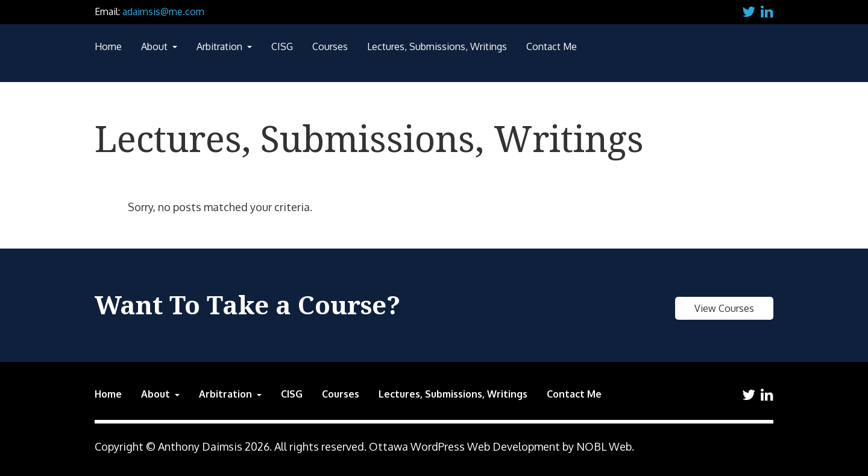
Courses (330, 46)
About (156, 46)
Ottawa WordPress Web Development (464, 446)
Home (108, 46)
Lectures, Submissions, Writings (437, 46)
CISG (282, 46)
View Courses (724, 308)
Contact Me (552, 46)
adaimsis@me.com (163, 11)
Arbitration (221, 46)
